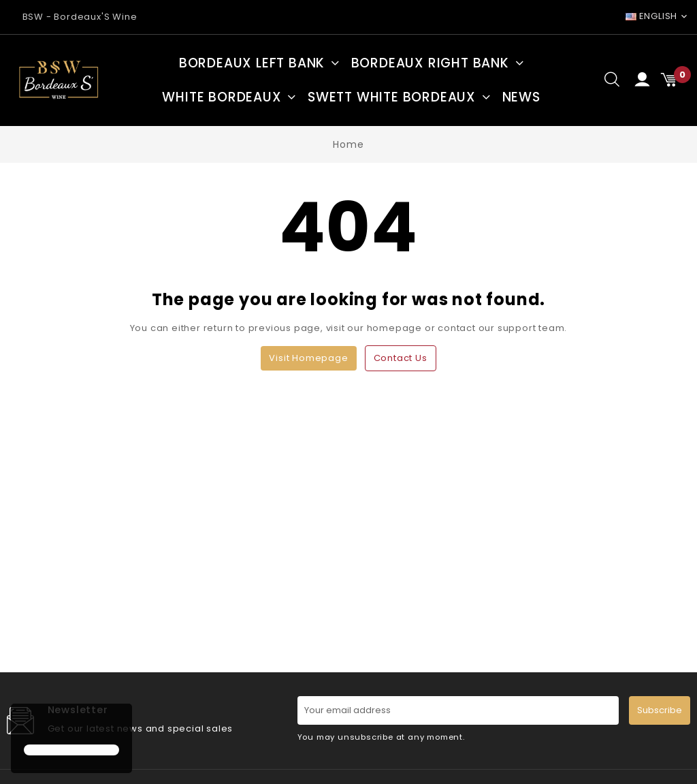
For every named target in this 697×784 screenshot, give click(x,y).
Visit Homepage (308, 358)
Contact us (401, 358)
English (651, 16)
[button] (26, 725)
